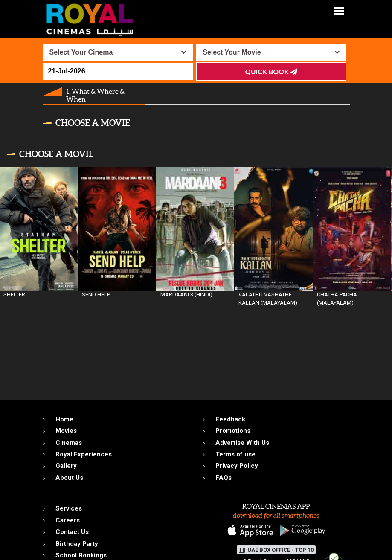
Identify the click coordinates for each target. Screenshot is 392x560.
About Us (69, 478)
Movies (66, 431)
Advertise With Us (242, 443)
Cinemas (69, 443)
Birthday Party (77, 544)
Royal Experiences (84, 454)
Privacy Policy (237, 466)
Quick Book (271, 71)
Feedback (230, 419)
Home (64, 419)
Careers (68, 520)
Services (69, 508)
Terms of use (235, 454)
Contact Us (72, 532)
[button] (339, 10)
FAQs (224, 478)
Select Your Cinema (81, 52)
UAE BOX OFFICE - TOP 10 (276, 550)
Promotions (233, 431)
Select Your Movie (232, 52)
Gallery (66, 466)
